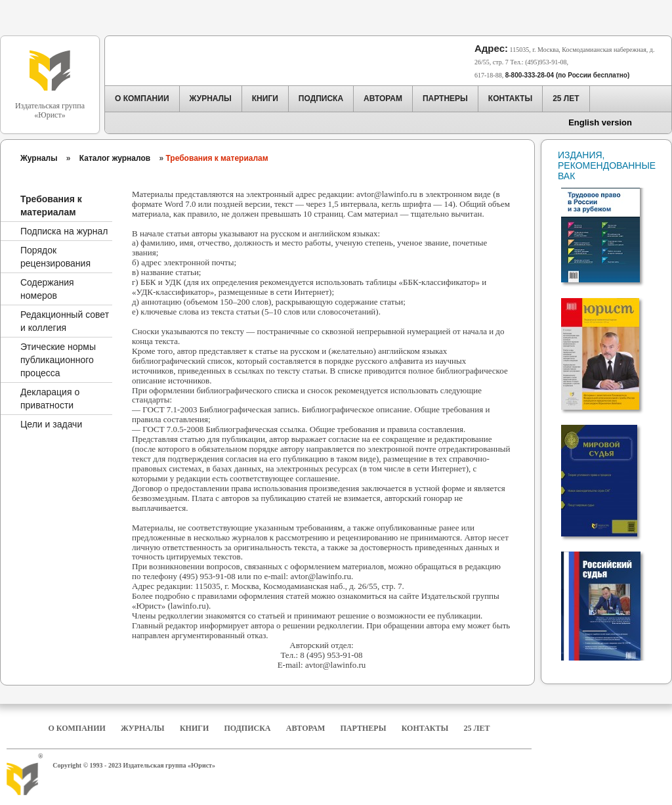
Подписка (248, 728)
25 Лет (477, 728)
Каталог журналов (115, 158)
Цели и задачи (51, 424)
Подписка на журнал (64, 231)
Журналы (39, 158)
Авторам (305, 728)
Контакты (425, 728)
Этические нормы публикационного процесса (58, 360)
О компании (76, 728)
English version (600, 122)
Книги (194, 728)
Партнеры (364, 728)
